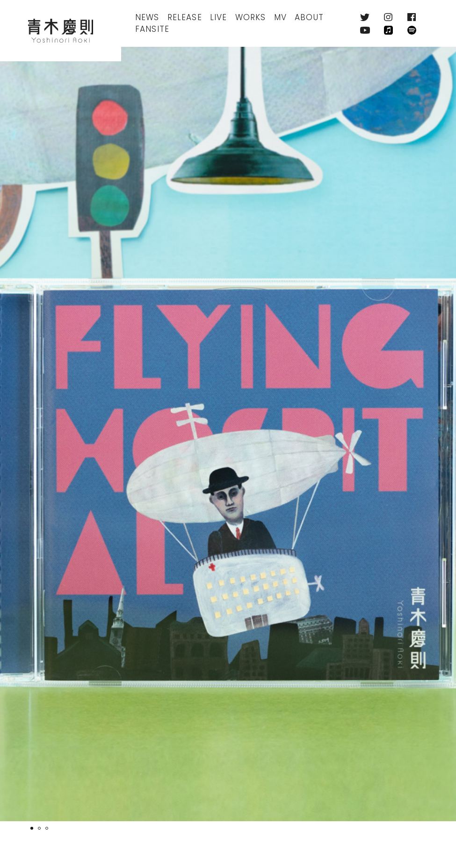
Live (219, 17)
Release (185, 17)
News (147, 17)
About (309, 17)
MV (280, 17)
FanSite (152, 29)
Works (251, 17)
